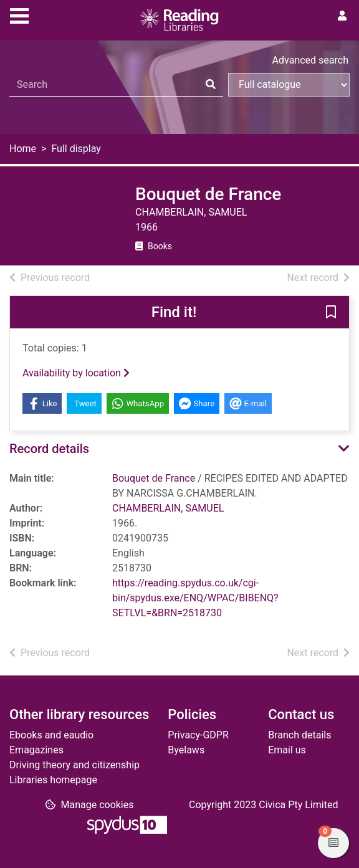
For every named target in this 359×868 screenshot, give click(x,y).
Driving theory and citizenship (74, 765)
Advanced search (310, 60)
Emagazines (36, 750)
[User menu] (342, 16)
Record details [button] (49, 449)
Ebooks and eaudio (51, 735)
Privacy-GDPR (198, 735)
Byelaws (186, 750)
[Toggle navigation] (19, 14)
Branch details (299, 735)
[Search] (211, 85)
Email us (287, 750)
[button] (331, 313)
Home (23, 149)
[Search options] (289, 85)
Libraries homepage (53, 780)
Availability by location (76, 373)
